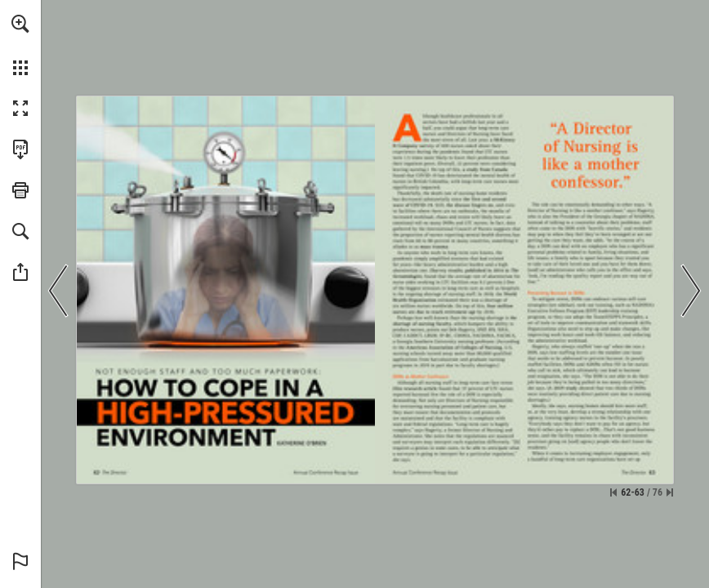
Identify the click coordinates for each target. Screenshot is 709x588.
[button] (20, 24)
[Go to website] (414, 146)
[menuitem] (20, 45)
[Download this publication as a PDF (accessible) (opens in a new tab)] (20, 149)
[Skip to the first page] (613, 492)
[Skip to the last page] (670, 492)
